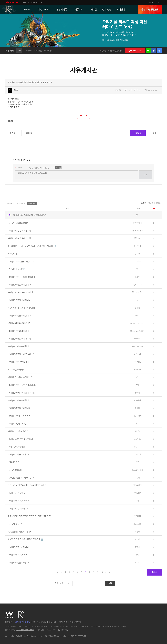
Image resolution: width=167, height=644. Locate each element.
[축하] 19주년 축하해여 (17, 555)
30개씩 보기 (21, 203)
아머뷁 (137, 431)
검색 (110, 583)
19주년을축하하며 (17, 269)
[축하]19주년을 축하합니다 (19, 285)
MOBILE (36, 3)
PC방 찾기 (49, 51)
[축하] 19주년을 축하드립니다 (20, 292)
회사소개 (52, 622)
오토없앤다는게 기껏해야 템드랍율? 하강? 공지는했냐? (31, 516)
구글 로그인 (159, 51)
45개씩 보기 (32, 203)
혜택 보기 (29, 51)
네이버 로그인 (148, 51)
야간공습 (137, 261)
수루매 (137, 254)
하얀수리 (137, 354)
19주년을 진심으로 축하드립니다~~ (23, 478)
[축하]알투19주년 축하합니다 (20, 377)
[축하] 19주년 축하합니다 (18, 508)
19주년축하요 (13, 462)
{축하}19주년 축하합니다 (18, 447)
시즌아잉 (137, 369)
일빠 (137, 555)
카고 (137, 462)
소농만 (137, 478)
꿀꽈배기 (137, 516)
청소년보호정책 (39, 622)
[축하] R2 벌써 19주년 (17, 423)
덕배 (137, 385)
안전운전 (137, 400)
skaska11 (137, 524)
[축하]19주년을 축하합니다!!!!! (21, 393)
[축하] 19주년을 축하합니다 (19, 231)
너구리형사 (137, 416)
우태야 (137, 393)
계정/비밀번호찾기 (116, 51)
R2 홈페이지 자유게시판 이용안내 (29, 215)
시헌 (137, 501)
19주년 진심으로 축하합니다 (20, 223)
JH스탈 (137, 277)
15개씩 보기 (10, 203)
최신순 (144, 203)
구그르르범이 (137, 292)
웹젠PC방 (63, 622)
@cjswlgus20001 (137, 331)
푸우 (137, 508)
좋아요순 (159, 203)
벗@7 (137, 423)
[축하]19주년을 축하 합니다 (19, 339)
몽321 (17, 90)
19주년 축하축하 (15, 470)
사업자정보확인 (63, 630)
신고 (10, 121)
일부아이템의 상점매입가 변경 (22, 308)
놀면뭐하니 (137, 223)
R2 (9, 9)
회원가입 (151, 3)
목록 (154, 133)
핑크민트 (137, 439)
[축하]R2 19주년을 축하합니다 (21, 261)
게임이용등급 (75, 622)
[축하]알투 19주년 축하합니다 (20, 439)
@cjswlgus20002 (137, 323)
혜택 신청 (39, 51)
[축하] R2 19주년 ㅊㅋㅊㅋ (19, 416)
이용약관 (9, 622)
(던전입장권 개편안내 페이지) (21, 532)
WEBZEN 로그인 (135, 51)
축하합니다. (13, 254)
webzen (12, 3)
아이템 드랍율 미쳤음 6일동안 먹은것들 (25, 539)
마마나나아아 (137, 231)
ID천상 (137, 308)
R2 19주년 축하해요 (16, 369)
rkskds (137, 315)
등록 (145, 175)
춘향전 (137, 547)
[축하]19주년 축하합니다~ (19, 547)
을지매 (137, 562)
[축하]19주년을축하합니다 (19, 454)
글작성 (138, 133)
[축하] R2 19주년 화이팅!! (19, 431)
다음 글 (29, 133)
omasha (137, 339)
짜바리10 (137, 493)
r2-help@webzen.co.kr (25, 630)
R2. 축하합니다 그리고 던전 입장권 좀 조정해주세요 (32, 246)
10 (102, 572)
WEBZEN (9, 615)
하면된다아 (137, 485)
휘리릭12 (137, 362)
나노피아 (137, 454)
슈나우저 (137, 246)
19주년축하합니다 (15, 524)
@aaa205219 (137, 470)
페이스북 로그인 (154, 51)
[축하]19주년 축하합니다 (18, 362)
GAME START (150, 9)
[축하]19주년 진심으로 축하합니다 (22, 277)
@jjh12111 (137, 285)
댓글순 (151, 203)
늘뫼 (137, 377)
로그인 (160, 3)
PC (25, 3)
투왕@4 (137, 238)
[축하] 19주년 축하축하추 (18, 501)
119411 (137, 447)
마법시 (137, 539)
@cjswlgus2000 (137, 346)
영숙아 (137, 408)
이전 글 (13, 133)
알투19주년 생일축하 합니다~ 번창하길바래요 (27, 485)
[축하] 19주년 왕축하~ (17, 493)
